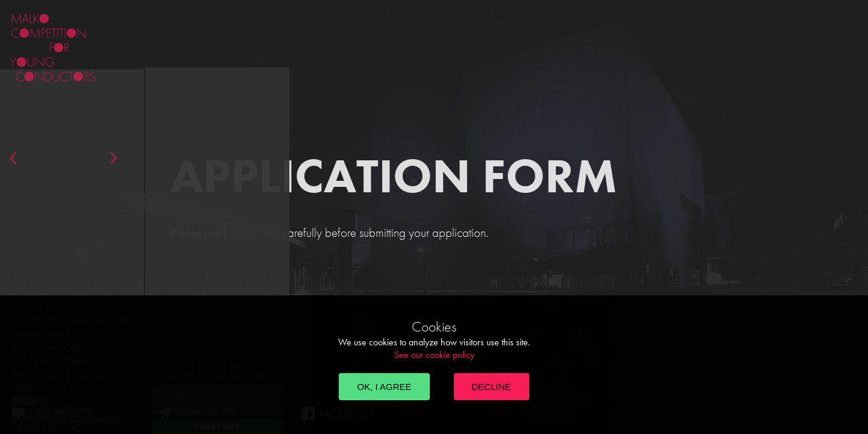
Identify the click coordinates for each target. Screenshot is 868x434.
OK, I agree (384, 387)
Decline (492, 387)
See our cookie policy (434, 355)
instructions (254, 232)
